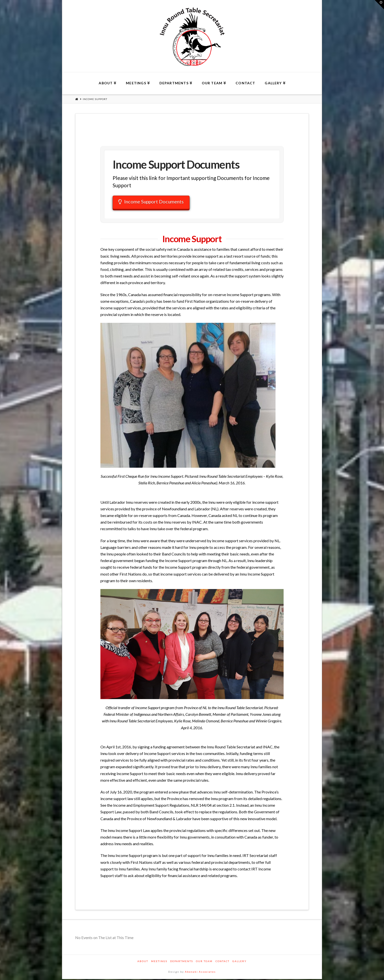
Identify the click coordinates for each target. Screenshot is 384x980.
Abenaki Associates (200, 973)
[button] (379, 5)
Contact (222, 962)
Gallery (240, 962)
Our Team (204, 962)
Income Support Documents (154, 202)
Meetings (159, 962)
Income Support (95, 99)
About (143, 962)
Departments (182, 962)
